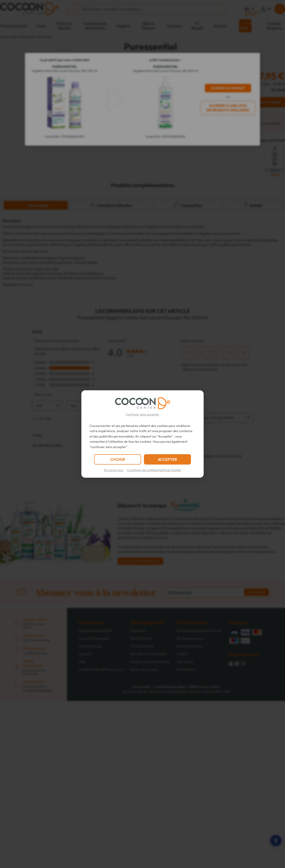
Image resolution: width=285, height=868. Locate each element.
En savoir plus (114, 470)
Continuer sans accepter (142, 414)
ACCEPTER (167, 459)
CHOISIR (118, 459)
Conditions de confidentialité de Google (154, 470)
